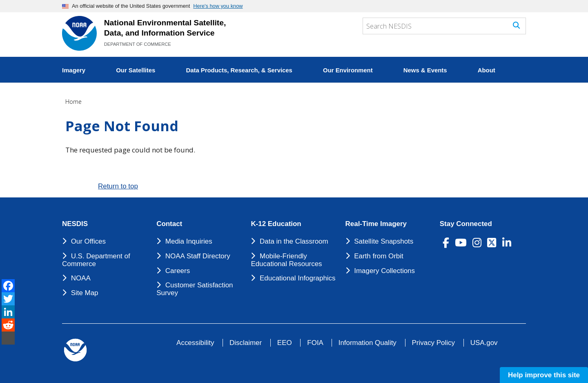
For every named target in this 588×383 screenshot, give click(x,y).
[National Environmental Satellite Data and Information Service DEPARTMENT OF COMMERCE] (79, 33)
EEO (285, 343)
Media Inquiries (189, 241)
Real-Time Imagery (376, 224)
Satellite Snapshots (384, 241)
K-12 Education (276, 224)
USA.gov (484, 343)
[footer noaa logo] (75, 350)
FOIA (315, 343)
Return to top (118, 186)
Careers (178, 271)
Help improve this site (544, 375)
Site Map (85, 293)
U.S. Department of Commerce (96, 260)
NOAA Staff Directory (198, 256)
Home (73, 102)
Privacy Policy (433, 343)
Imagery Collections (384, 271)
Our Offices (88, 241)
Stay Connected (466, 224)
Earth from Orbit (379, 256)
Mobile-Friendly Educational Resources (286, 260)
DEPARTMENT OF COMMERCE (138, 44)
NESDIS (75, 224)
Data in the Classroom (294, 241)
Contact (169, 224)
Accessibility (195, 343)
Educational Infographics (298, 278)
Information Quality (367, 343)
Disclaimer (246, 343)
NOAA (81, 278)
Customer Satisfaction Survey (195, 289)
